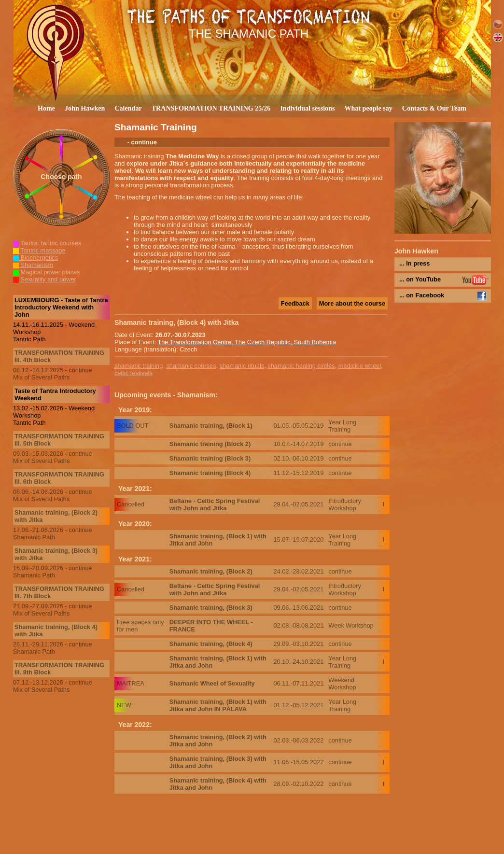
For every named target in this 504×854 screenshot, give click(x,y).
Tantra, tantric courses (47, 243)
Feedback (295, 303)
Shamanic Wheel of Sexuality (212, 683)
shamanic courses (191, 366)
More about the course (352, 303)
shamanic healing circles (301, 366)
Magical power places (47, 272)
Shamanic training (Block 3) (210, 458)
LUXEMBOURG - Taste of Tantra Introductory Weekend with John (61, 307)
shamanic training (139, 366)
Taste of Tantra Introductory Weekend (55, 394)
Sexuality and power (45, 279)
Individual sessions (307, 108)
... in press (414, 263)
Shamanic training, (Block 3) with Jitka (56, 554)
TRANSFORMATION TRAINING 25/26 (211, 108)
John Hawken (85, 108)
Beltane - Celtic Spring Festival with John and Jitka (215, 504)
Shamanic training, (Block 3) (211, 608)
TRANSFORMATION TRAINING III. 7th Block (59, 592)
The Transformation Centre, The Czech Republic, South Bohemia (247, 342)
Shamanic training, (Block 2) (211, 571)
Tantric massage (39, 250)
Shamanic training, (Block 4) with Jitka (56, 630)
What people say (368, 108)
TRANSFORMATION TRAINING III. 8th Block (59, 669)
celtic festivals (133, 373)
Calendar (128, 108)
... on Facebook (422, 295)
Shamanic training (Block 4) (210, 473)
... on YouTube (420, 279)
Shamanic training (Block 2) (210, 444)
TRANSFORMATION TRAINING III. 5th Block (59, 440)
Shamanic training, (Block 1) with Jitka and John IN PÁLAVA (218, 705)
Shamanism (33, 265)
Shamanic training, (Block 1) (211, 426)
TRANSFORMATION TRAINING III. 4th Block (59, 356)
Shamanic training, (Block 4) (211, 644)
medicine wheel (360, 366)
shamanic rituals (242, 366)
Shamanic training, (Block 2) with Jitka (56, 516)
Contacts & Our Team (434, 108)
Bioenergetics (35, 258)
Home (46, 108)
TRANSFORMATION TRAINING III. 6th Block (59, 478)
